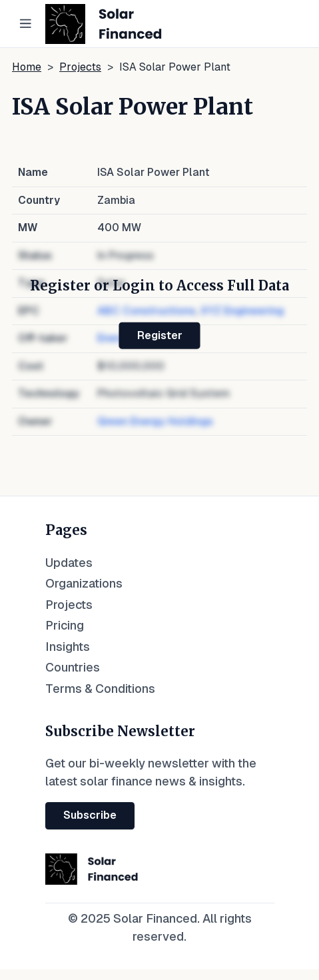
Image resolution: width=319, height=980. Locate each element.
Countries (73, 667)
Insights (68, 647)
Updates (69, 563)
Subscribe (90, 815)
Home (27, 67)
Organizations (84, 583)
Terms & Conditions (100, 689)
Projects (80, 67)
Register (160, 335)
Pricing (65, 625)
